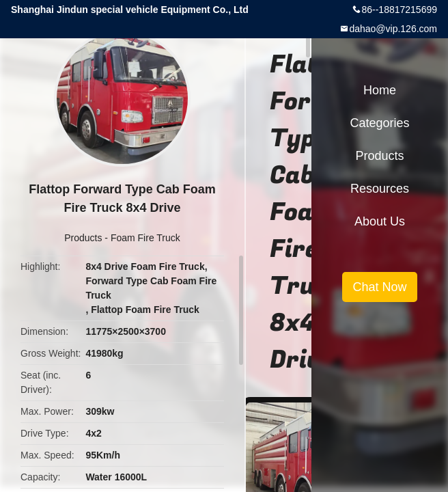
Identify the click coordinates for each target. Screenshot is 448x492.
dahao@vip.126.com (393, 29)
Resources (380, 189)
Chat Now (379, 287)
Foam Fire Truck (145, 238)
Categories (379, 123)
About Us (380, 221)
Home (380, 90)
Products (83, 238)
